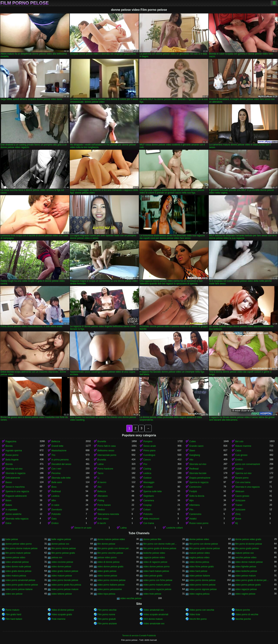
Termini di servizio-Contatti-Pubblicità (139, 635)
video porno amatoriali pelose (20, 580)
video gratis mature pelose (65, 571)
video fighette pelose (246, 567)
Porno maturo (12, 610)
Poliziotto (56, 514)
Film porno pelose (25, 3)
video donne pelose (61, 567)
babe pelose (12, 539)
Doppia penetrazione (200, 478)
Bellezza (56, 441)
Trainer (239, 505)
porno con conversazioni (248, 464)
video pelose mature (246, 576)
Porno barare (104, 505)
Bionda (9, 446)
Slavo (192, 451)
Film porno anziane (107, 624)
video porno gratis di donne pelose (252, 580)
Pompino (148, 441)
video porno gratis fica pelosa (66, 585)
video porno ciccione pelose (112, 580)
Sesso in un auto (83, 528)
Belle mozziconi (151, 519)
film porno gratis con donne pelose (115, 548)
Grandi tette (57, 446)
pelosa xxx (57, 557)
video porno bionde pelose (65, 580)
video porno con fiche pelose (158, 580)
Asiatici (193, 519)
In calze (55, 505)
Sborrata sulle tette (61, 478)
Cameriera (149, 501)
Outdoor (147, 478)
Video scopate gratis (62, 614)
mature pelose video (199, 553)
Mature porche (243, 610)
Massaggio (149, 482)
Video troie (195, 614)
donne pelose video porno (19, 544)
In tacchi (102, 523)
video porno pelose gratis (248, 585)
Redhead (194, 469)
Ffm (191, 510)
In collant (148, 487)
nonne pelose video (15, 557)
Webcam (240, 491)
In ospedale (11, 510)
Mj (237, 523)
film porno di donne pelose (249, 544)
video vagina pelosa (199, 594)
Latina (124, 528)
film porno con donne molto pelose (160, 544)
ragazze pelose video (154, 557)
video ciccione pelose (62, 562)
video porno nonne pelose (202, 585)
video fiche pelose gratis (201, 567)
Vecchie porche (243, 619)
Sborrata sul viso (198, 464)
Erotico (55, 523)
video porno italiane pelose (111, 585)
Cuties (192, 441)
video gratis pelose (107, 571)
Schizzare (240, 501)
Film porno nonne (106, 614)
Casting (147, 469)
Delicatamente (13, 478)
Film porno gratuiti (107, 619)
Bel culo (239, 441)
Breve (238, 519)
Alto (191, 460)
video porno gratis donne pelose (22, 585)
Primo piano (149, 451)
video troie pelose (152, 594)
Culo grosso (241, 455)
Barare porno (242, 478)
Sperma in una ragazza (17, 491)
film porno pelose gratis (63, 553)
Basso (9, 482)
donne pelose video (199, 539)
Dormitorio (57, 510)
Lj (98, 478)
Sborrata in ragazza (15, 473)
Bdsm (8, 501)
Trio (53, 455)
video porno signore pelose (203, 589)
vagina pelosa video (199, 557)
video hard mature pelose (156, 571)
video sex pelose (14, 594)
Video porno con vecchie (202, 610)
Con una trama (243, 482)
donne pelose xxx (60, 544)
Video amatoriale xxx (154, 624)
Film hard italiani (14, 619)
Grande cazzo (196, 446)
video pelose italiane (200, 576)
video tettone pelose (62, 594)
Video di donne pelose (63, 610)
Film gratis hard (13, 614)
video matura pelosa (16, 576)
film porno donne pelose (64, 548)
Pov (145, 464)
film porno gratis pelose (247, 548)
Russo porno (12, 455)
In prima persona (60, 460)
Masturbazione (59, 451)
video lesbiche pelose (246, 571)
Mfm (54, 501)
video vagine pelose (245, 594)
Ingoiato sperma (14, 451)
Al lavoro (102, 482)
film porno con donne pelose (204, 544)
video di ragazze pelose (155, 562)
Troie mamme (58, 619)
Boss (54, 487)
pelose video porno (107, 557)
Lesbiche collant (174, 528)
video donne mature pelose (249, 562)
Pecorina (56, 473)
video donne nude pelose (18, 567)
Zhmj (238, 514)
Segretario (149, 496)
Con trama (149, 523)
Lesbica (147, 473)
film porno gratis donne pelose (205, 548)
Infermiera (194, 505)
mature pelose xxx (245, 553)
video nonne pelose (107, 576)
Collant (147, 510)
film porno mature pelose (18, 553)
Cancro (147, 460)
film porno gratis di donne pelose (160, 548)
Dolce (8, 523)
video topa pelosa (106, 594)
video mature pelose (62, 576)
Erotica (239, 460)
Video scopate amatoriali (156, 614)
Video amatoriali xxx (154, 610)
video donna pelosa (199, 562)
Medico (101, 510)
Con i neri (56, 469)
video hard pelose (198, 571)
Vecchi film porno (198, 619)
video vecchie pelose (131, 598)
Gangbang (195, 455)
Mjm (191, 501)
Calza (238, 451)
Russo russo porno (199, 523)
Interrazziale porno (107, 455)
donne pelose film (152, 539)
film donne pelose (106, 544)
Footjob (193, 491)
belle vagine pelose (61, 539)
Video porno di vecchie (247, 614)
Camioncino (195, 487)
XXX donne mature (153, 619)
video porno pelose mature (65, 589)
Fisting (101, 501)
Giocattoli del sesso (61, 464)
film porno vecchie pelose (110, 553)
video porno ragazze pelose (157, 589)
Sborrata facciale (198, 473)
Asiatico (239, 469)
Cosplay (147, 505)
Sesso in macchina (15, 487)
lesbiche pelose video (154, 553)
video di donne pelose (109, 562)
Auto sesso (103, 519)
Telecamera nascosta (108, 514)
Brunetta (102, 441)
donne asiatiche (13, 514)
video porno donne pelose (202, 580)
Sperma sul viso (243, 473)
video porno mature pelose (157, 585)
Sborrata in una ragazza (247, 487)
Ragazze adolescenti (16, 496)
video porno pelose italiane (19, 589)
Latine (101, 464)
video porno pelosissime (110, 589)
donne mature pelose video (111, 539)
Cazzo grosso (242, 496)
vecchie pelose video (246, 557)
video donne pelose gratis (110, 567)
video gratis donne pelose (18, 571)
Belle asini (57, 482)
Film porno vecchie (107, 610)
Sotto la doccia (197, 496)
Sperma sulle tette (153, 491)
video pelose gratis (153, 576)
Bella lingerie (12, 460)
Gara (54, 519)
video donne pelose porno (156, 567)
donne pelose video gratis (248, 539)
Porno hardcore (105, 469)
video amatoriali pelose (17, 562)
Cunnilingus (149, 455)
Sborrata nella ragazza (17, 519)
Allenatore (103, 496)
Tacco (100, 473)
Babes (9, 505)
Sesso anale (150, 446)
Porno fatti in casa (107, 446)
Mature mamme (243, 446)
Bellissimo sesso (106, 451)
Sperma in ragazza (199, 482)
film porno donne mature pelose (22, 548)
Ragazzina (11, 441)
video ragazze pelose (246, 589)
